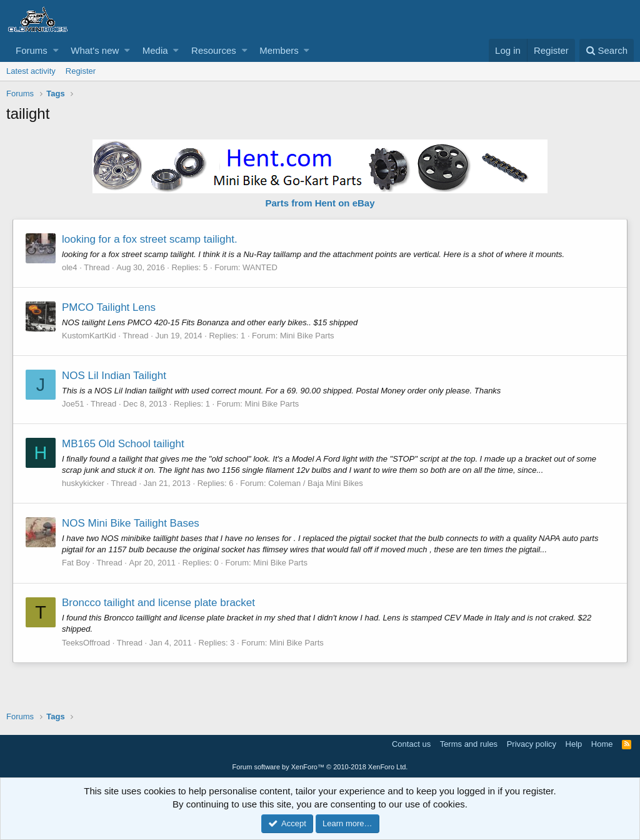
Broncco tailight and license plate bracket (158, 603)
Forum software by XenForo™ (320, 767)
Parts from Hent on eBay (320, 203)
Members (279, 50)
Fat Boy (76, 563)
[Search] (607, 50)
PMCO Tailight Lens (109, 307)
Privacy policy (532, 744)
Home (602, 744)
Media (155, 50)
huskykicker (83, 483)
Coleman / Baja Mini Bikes (316, 483)
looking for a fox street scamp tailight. (150, 239)
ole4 (70, 267)
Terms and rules (469, 744)
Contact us (411, 744)
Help (574, 744)
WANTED (260, 267)
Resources (214, 50)
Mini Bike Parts (307, 336)
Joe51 (73, 404)
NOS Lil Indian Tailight (114, 376)
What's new (95, 50)
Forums (32, 50)
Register (81, 71)
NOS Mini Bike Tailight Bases (131, 523)
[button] (56, 50)
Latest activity (31, 71)
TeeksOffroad (86, 643)
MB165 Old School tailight (123, 444)
